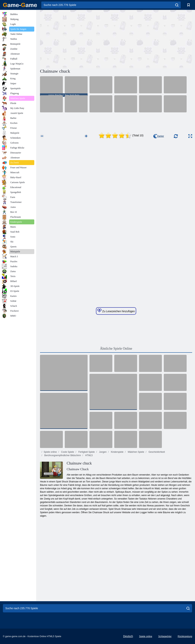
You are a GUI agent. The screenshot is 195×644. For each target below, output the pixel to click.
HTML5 (89, 455)
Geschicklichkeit (156, 452)
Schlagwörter (165, 636)
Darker (159, 136)
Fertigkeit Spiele (86, 452)
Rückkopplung (185, 636)
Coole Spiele (67, 452)
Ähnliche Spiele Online (116, 349)
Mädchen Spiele (136, 452)
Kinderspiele (117, 452)
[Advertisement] (78, 39)
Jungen (103, 452)
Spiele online (50, 452)
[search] (177, 5)
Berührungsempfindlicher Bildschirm (62, 455)
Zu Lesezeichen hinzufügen (116, 311)
